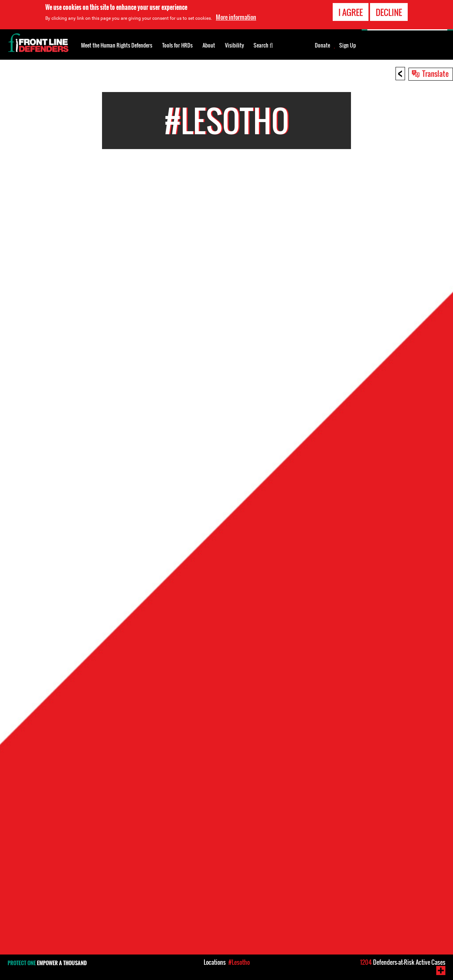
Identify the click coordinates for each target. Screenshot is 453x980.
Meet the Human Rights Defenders (117, 45)
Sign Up (348, 45)
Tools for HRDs (177, 45)
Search (263, 44)
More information (236, 17)
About (209, 45)
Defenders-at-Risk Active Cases (403, 962)
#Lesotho (239, 962)
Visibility (234, 45)
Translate (435, 73)
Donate (322, 45)
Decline (389, 12)
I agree (351, 12)
